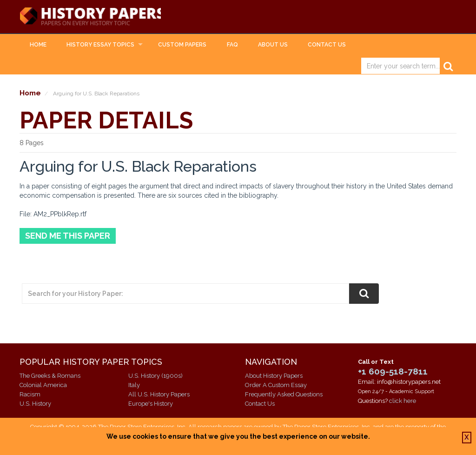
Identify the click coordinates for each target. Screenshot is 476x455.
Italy (134, 385)
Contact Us (327, 45)
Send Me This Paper (68, 236)
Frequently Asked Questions (284, 394)
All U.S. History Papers (159, 394)
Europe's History (151, 404)
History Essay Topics (100, 45)
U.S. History (35, 404)
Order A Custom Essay (276, 385)
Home (38, 45)
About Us (273, 45)
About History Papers (274, 376)
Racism (30, 394)
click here (403, 401)
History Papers (92, 17)
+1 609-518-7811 (393, 372)
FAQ (232, 45)
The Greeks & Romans (50, 376)
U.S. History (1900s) (155, 376)
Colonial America (43, 385)
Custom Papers (182, 45)
